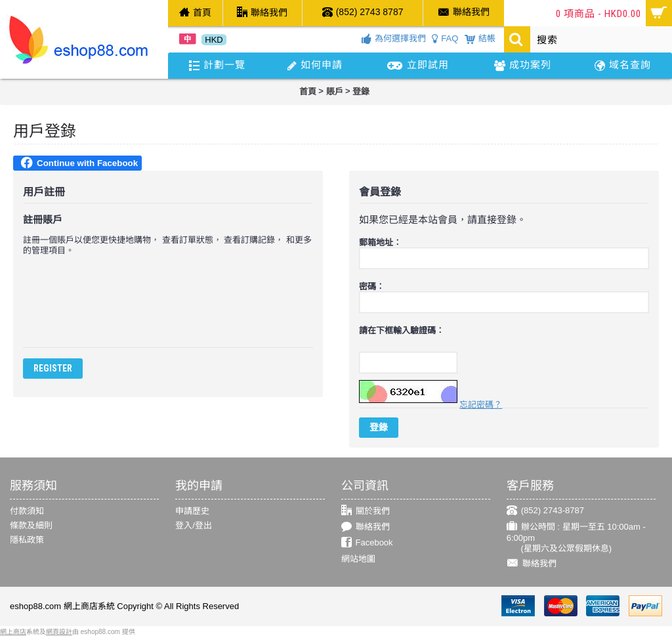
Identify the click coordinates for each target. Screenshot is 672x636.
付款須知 (27, 511)
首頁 (308, 92)
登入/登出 (194, 525)
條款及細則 (31, 525)
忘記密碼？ (481, 405)
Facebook (367, 543)
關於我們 (366, 511)
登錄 (361, 92)
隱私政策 (27, 540)
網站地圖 (358, 559)
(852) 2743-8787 (545, 511)
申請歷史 (192, 511)
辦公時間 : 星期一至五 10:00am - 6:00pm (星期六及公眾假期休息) (576, 537)
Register (53, 368)
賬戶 (335, 92)
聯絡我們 (366, 527)
